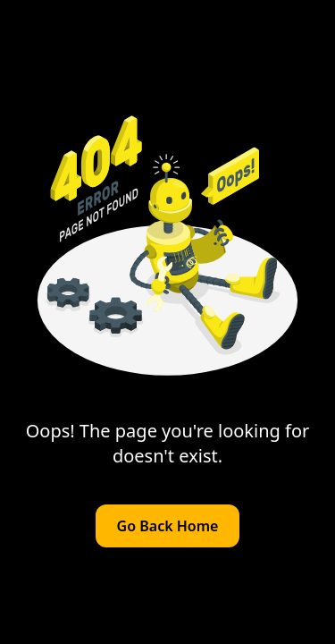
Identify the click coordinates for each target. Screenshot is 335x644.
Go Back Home (168, 526)
